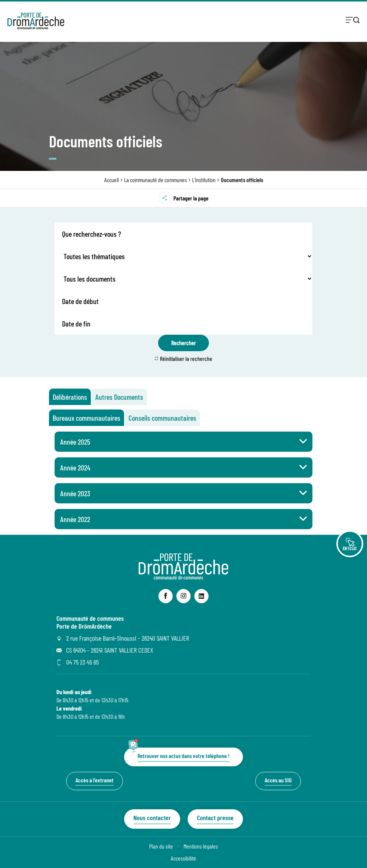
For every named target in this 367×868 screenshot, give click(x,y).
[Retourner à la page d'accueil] (36, 21)
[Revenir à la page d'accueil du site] (183, 577)
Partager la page (183, 198)
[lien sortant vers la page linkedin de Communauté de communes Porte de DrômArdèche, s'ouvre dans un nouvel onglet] (201, 596)
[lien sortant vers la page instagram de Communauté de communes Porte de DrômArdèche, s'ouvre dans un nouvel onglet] (183, 596)
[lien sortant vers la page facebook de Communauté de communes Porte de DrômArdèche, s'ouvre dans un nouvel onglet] (166, 596)
